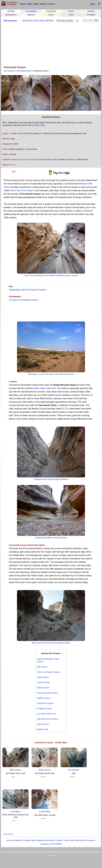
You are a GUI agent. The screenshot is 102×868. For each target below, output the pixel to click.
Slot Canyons (10, 21)
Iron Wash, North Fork (46, 714)
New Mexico (50, 840)
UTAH (71, 15)
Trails (36, 4)
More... (93, 4)
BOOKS (50, 21)
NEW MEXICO (11, 15)
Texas (66, 840)
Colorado (27, 840)
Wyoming (79, 840)
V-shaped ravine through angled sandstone (51, 479)
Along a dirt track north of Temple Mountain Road (32, 159)
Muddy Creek (43, 729)
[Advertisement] (50, 45)
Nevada (41, 840)
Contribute (71, 852)
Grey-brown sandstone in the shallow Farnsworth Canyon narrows (51, 275)
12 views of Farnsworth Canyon (24, 300)
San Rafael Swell (24, 71)
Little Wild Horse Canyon (48, 719)
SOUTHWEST (56, 844)
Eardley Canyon (44, 698)
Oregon (59, 840)
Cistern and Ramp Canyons (49, 672)
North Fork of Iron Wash (22, 190)
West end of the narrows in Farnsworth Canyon (51, 643)
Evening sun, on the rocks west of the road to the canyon (51, 374)
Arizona (9, 840)
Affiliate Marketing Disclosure (88, 852)
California (18, 840)
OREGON (31, 15)
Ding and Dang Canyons (47, 693)
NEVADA (91, 11)
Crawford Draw (43, 682)
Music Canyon (43, 724)
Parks (29, 4)
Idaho (34, 840)
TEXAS (51, 15)
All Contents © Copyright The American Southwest (22, 852)
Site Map (51, 855)
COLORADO (51, 11)
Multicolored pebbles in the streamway (51, 538)
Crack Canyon (43, 677)
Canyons (51, 4)
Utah (72, 840)
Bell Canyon (42, 667)
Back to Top (8, 834)
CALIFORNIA (31, 11)
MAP (42, 21)
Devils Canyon (43, 688)
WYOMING (91, 15)
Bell (81, 184)
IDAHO (71, 11)
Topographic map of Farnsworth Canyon (28, 290)
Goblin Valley (40, 125)
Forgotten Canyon (45, 709)
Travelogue (45, 844)
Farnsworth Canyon (45, 703)
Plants (43, 4)
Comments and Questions (54, 852)
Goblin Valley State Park (44, 388)
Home (22, 4)
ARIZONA (11, 11)
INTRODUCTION (30, 21)
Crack (66, 184)
